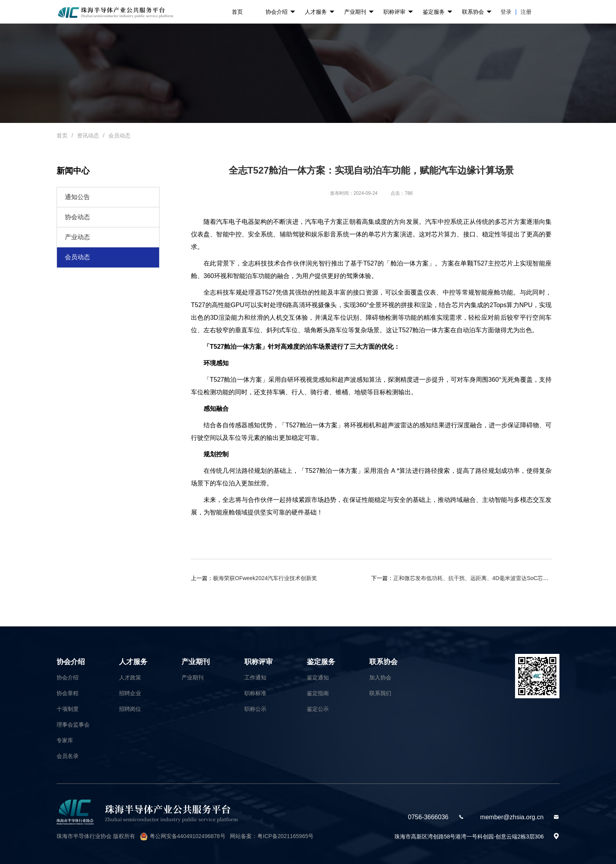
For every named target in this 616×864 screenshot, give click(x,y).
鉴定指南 (318, 693)
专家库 (65, 740)
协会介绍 (280, 12)
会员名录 (68, 756)
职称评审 (398, 12)
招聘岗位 (130, 709)
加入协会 (380, 677)
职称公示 (255, 709)
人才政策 (130, 677)
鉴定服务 (437, 12)
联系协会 (477, 12)
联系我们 (380, 693)
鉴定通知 (318, 677)
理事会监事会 (73, 725)
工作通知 (255, 677)
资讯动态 (88, 135)
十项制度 (68, 709)
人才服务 (320, 12)
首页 (237, 12)
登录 (506, 12)
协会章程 (68, 693)
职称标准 (255, 693)
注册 (526, 12)
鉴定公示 (318, 709)
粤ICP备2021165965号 (285, 836)
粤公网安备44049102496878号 (188, 836)
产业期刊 (359, 12)
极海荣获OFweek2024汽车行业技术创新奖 (265, 578)
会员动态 (119, 135)
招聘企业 (130, 693)
